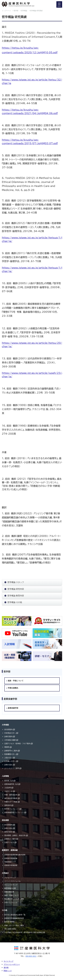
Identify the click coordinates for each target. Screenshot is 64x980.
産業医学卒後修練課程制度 (14, 918)
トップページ (6, 11)
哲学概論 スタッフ (16, 582)
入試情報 (5, 776)
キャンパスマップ (11, 885)
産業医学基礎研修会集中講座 (15, 855)
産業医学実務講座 (11, 865)
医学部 (16, 11)
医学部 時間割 (9, 922)
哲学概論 (24, 11)
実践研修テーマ (10, 862)
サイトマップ (8, 961)
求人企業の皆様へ (11, 929)
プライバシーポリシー (12, 964)
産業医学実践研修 (11, 858)
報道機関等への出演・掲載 (14, 899)
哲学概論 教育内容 (16, 596)
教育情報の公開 (10, 888)
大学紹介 (5, 873)
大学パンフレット (11, 902)
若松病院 (5, 820)
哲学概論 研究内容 (16, 589)
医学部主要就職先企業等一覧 (15, 915)
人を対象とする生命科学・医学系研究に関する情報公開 (25, 932)
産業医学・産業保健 (10, 850)
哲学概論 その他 (15, 602)
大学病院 (5, 725)
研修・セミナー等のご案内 (14, 925)
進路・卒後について (16, 681)
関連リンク (8, 971)
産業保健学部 (13, 708)
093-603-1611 (31, 956)
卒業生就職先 (13, 688)
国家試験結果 (9, 892)
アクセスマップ (10, 878)
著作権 (6, 968)
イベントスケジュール (12, 881)
